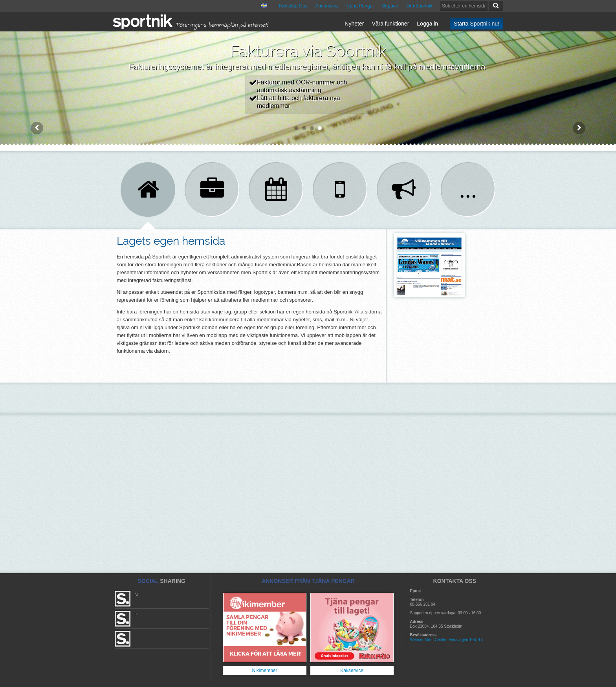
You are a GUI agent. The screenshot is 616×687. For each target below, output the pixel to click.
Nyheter (354, 24)
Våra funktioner (390, 24)
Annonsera (326, 6)
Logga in (427, 24)
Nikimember (264, 671)
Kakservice (352, 671)
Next (579, 128)
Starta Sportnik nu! (477, 24)
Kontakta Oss (293, 6)
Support (390, 6)
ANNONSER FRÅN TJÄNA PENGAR (308, 581)
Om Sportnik (419, 6)
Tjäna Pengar (360, 6)
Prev (37, 128)
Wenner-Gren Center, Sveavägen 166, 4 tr (447, 640)
